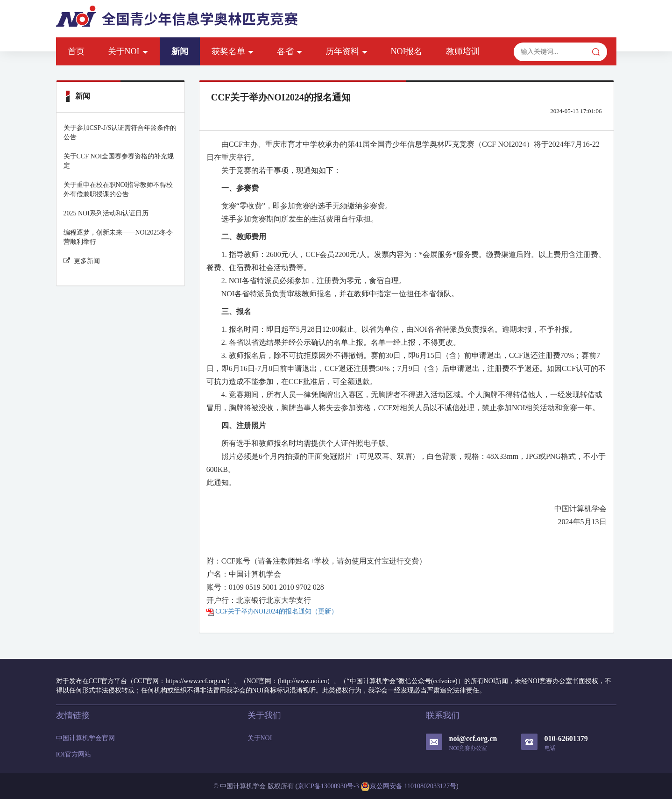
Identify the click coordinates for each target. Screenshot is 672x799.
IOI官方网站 (74, 754)
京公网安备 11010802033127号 (408, 786)
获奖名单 (233, 51)
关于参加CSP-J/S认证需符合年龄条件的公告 (120, 132)
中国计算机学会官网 (85, 738)
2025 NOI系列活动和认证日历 (106, 213)
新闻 (180, 51)
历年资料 (347, 51)
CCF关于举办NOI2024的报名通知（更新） (272, 611)
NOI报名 (407, 51)
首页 (76, 51)
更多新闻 (82, 261)
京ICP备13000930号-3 (328, 786)
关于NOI (128, 51)
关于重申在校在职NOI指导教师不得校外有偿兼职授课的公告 (118, 189)
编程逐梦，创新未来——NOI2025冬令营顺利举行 (118, 237)
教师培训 (463, 51)
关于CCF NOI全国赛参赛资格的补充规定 (119, 161)
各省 (290, 51)
